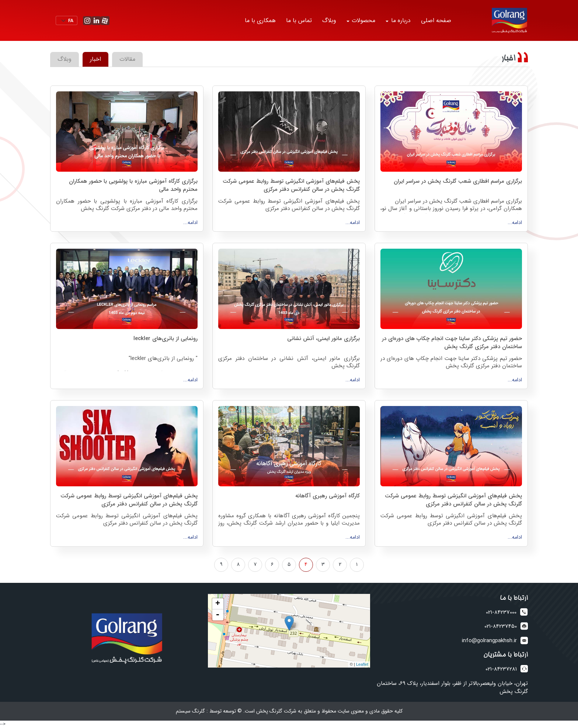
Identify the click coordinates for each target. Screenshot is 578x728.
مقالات (127, 59)
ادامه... (515, 223)
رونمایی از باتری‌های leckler (166, 339)
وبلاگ (329, 20)
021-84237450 (501, 626)
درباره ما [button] (400, 20)
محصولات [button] (363, 20)
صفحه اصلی (436, 20)
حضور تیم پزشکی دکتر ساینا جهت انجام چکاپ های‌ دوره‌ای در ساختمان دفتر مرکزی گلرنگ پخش (452, 342)
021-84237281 (501, 669)
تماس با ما (299, 20)
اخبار (95, 59)
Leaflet (362, 664)
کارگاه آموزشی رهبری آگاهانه (328, 496)
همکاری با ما (260, 20)
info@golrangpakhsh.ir (489, 641)
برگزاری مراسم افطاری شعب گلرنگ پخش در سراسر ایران (458, 181)
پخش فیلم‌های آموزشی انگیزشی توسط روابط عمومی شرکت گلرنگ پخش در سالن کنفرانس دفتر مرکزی (291, 185)
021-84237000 (501, 612)
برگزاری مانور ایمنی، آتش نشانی (323, 339)
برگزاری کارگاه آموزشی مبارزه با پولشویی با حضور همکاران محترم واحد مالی (133, 185)
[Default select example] (67, 20)
